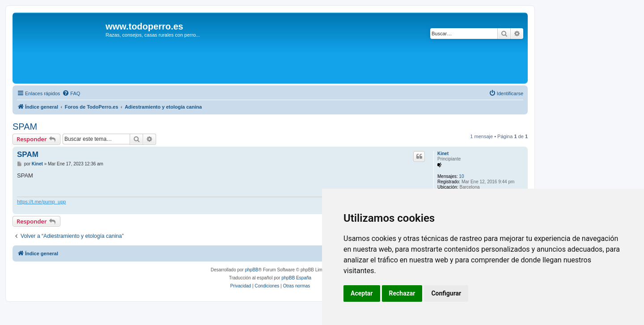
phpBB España (296, 278)
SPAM (25, 127)
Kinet (443, 154)
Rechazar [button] (402, 293)
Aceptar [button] (362, 293)
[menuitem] (71, 93)
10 (461, 176)
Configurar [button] (446, 293)
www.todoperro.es (144, 26)
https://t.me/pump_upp (41, 202)
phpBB (252, 270)
